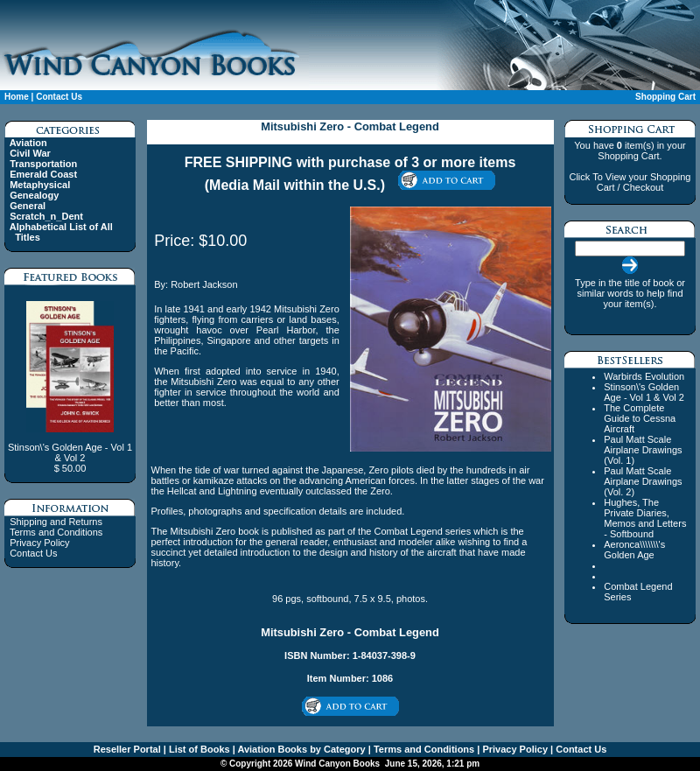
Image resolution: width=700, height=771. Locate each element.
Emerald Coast (43, 174)
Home (17, 97)
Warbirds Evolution (644, 376)
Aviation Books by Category (301, 749)
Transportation (43, 164)
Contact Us (59, 97)
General (28, 206)
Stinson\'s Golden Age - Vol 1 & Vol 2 (644, 392)
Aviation (28, 143)
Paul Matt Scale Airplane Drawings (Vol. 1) (643, 450)
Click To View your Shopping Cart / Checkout (630, 182)
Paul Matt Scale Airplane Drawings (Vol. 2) (643, 481)
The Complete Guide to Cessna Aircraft (640, 418)
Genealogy (34, 195)
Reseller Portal (127, 749)
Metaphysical (40, 185)
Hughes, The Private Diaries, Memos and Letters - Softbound (645, 518)
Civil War (30, 153)
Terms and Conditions (56, 532)
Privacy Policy (39, 543)
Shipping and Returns (56, 522)
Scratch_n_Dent (46, 216)
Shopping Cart (665, 97)
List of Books (198, 749)
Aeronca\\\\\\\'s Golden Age (634, 550)
